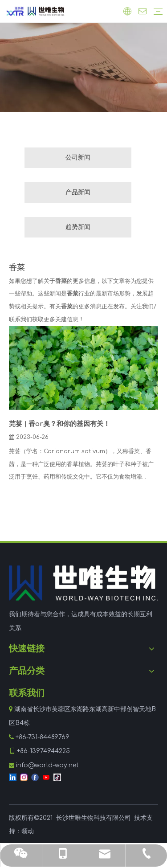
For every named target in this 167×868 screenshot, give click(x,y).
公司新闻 (78, 158)
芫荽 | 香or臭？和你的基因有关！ (59, 424)
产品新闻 (78, 192)
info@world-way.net (47, 765)
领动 (28, 831)
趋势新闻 (78, 227)
